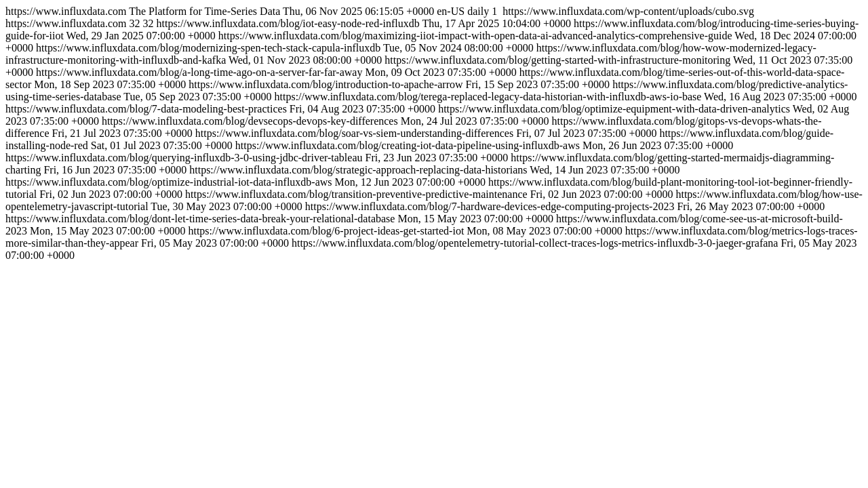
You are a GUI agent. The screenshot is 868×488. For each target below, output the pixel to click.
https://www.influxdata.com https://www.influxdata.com (434, 133)
